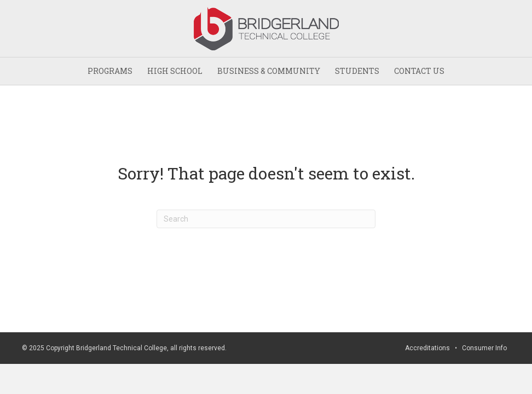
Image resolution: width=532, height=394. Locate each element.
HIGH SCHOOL (175, 71)
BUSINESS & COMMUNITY (269, 71)
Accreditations (427, 348)
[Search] (266, 219)
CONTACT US (419, 71)
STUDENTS (357, 71)
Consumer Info (484, 348)
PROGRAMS (110, 71)
